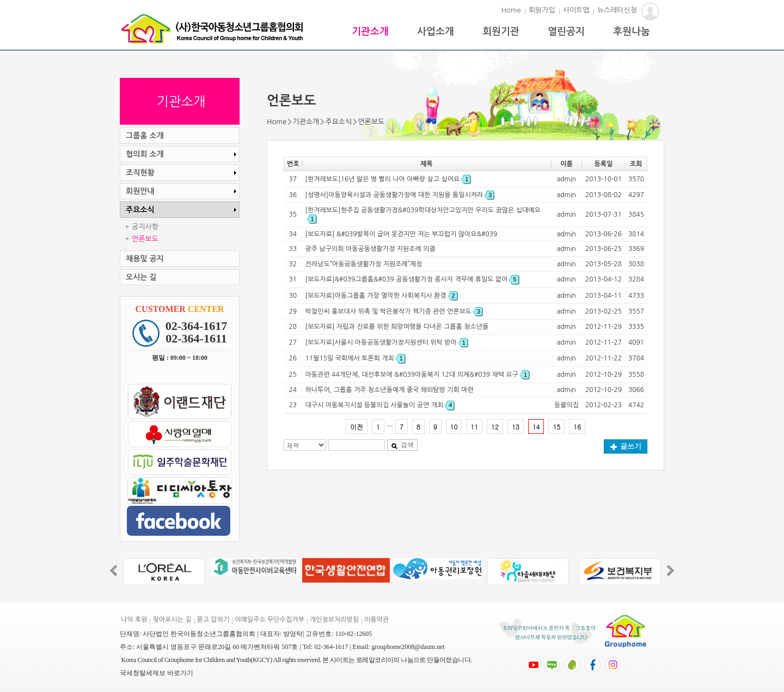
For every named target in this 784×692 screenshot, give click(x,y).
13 (516, 427)
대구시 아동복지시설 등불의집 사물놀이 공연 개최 (380, 405)
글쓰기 (626, 446)
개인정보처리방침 (334, 620)
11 (474, 427)
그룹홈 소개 (145, 136)
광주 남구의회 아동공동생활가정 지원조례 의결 (370, 249)
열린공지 (566, 32)
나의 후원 (134, 620)
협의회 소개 (182, 154)
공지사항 (145, 227)
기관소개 (370, 32)
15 (556, 427)
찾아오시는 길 (172, 620)
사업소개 (436, 32)
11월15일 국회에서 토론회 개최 (355, 358)
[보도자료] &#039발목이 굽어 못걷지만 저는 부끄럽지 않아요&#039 (402, 234)
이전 (357, 427)
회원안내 (182, 191)
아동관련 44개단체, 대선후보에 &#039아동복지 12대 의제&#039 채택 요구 (417, 375)
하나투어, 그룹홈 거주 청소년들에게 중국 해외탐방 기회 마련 (390, 390)
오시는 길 (141, 277)
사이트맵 (576, 10)
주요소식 (338, 122)
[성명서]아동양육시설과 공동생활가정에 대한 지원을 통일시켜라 (400, 195)
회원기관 (501, 32)
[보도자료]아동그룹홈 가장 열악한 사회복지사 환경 (381, 296)
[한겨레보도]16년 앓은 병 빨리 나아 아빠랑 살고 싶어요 (388, 179)
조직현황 (182, 173)
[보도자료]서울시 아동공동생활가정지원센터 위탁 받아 (387, 342)
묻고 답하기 (213, 620)
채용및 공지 (145, 259)
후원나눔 (632, 32)
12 (495, 427)
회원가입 (542, 10)
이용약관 (376, 620)
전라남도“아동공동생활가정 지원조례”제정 (364, 264)
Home (511, 10)
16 (577, 427)
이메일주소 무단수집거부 (269, 620)
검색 (402, 445)
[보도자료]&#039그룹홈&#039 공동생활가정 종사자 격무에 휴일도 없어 (412, 279)
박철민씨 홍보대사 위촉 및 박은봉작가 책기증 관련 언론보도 (394, 311)
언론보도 (145, 239)
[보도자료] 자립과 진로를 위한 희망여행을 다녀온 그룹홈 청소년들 (397, 327)
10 (454, 427)
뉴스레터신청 (617, 10)
